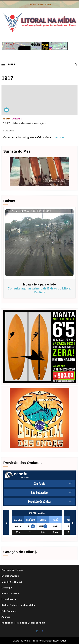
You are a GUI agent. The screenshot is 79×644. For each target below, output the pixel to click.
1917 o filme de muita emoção (39, 100)
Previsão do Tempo (12, 570)
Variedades (17, 119)
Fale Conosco (9, 611)
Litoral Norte (9, 599)
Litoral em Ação (10, 576)
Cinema (7, 119)
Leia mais (60, 137)
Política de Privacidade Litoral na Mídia (23, 623)
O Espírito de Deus (12, 582)
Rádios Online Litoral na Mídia (18, 605)
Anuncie (6, 617)
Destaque (7, 588)
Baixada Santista (11, 593)
